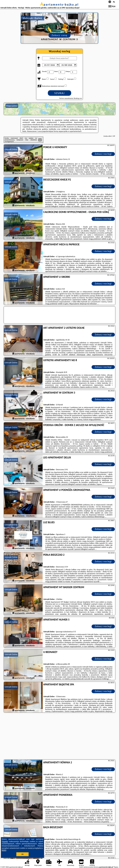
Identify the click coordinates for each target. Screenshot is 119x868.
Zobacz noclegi (103, 154)
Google (5, 841)
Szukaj (59, 93)
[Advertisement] (59, 736)
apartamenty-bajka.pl (59, 4)
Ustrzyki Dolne (11, 150)
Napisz (116, 867)
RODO (4, 850)
